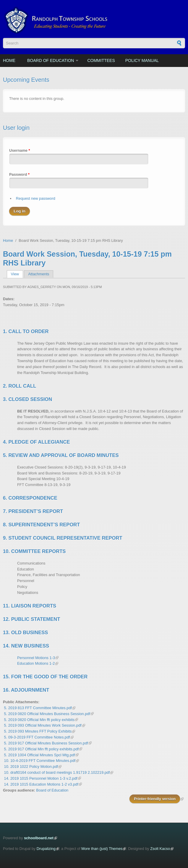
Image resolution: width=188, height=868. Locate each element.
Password (19, 174)
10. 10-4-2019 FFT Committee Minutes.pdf (40, 761)
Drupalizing (46, 849)
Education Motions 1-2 (36, 663)
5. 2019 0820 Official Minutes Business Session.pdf (47, 714)
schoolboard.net (39, 838)
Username (20, 150)
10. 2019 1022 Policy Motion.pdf (31, 767)
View (17, 274)
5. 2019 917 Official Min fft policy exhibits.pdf (42, 749)
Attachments (39, 274)
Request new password (36, 198)
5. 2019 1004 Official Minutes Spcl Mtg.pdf (40, 755)
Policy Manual (142, 60)
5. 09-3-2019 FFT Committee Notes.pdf (37, 737)
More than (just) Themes (102, 849)
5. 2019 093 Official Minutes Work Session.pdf (43, 725)
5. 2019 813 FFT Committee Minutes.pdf (38, 708)
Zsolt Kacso (160, 849)
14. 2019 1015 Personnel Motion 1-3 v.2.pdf (41, 778)
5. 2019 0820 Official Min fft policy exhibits (39, 720)
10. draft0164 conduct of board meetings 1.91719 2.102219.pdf (57, 772)
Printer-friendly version (155, 799)
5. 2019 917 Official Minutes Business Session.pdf (46, 743)
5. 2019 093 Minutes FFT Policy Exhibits (38, 731)
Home (9, 60)
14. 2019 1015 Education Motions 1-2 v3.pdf (41, 784)
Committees (101, 60)
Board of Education (51, 60)
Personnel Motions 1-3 (36, 658)
